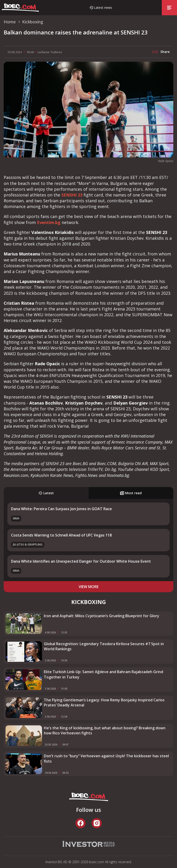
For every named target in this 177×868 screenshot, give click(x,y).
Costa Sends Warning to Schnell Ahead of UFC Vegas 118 (61, 535)
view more (89, 587)
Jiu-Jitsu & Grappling (28, 544)
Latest (46, 493)
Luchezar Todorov (50, 52)
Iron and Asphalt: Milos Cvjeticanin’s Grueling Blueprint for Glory (102, 616)
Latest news (103, 8)
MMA (16, 518)
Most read (131, 493)
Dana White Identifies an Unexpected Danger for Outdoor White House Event (81, 561)
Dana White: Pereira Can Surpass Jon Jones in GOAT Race (61, 509)
